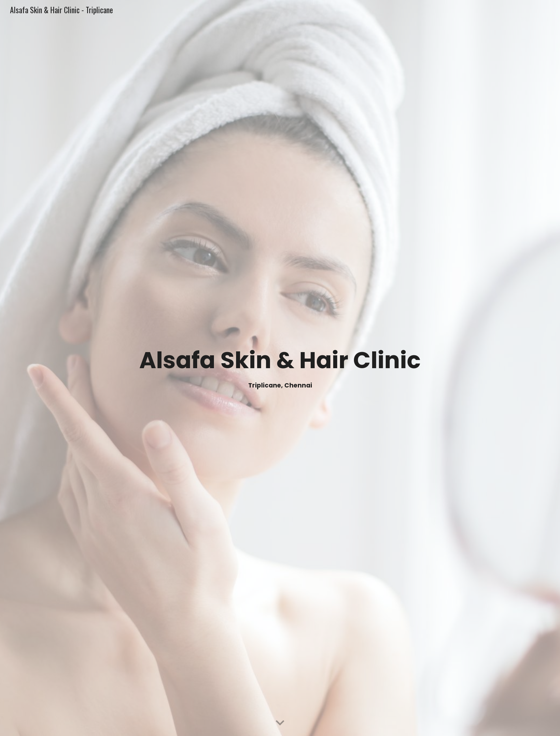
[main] (280, 368)
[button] (280, 723)
